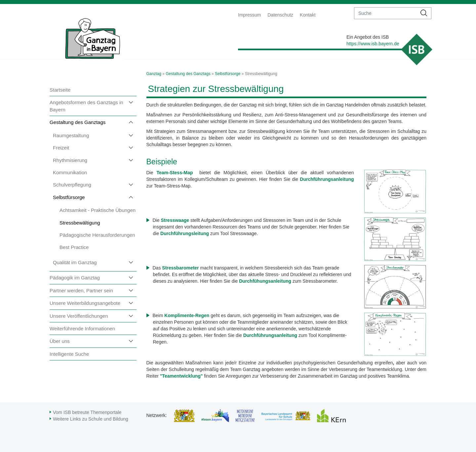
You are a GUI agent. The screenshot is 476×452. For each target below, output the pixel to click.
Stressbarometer (181, 268)
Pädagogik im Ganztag (75, 278)
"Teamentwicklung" (181, 376)
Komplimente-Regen (187, 315)
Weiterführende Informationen (82, 329)
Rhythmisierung (70, 160)
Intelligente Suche (69, 354)
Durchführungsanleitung (271, 335)
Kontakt (308, 15)
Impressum (249, 15)
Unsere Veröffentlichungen (79, 316)
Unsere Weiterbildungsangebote (85, 303)
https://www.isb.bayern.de (373, 44)
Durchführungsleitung (185, 233)
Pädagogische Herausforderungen (97, 235)
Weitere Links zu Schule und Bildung (91, 419)
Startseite (60, 90)
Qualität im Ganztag (75, 262)
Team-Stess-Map (176, 173)
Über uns (60, 341)
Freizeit (61, 148)
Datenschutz (280, 15)
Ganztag (154, 74)
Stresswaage (175, 220)
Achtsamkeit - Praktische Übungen (98, 210)
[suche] (386, 13)
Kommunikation (70, 172)
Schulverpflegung (72, 185)
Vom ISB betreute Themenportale (87, 412)
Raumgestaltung (71, 135)
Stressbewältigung (80, 223)
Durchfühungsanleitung (265, 281)
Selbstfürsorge (69, 197)
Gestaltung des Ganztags (78, 122)
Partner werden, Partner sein (81, 290)
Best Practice (74, 247)
